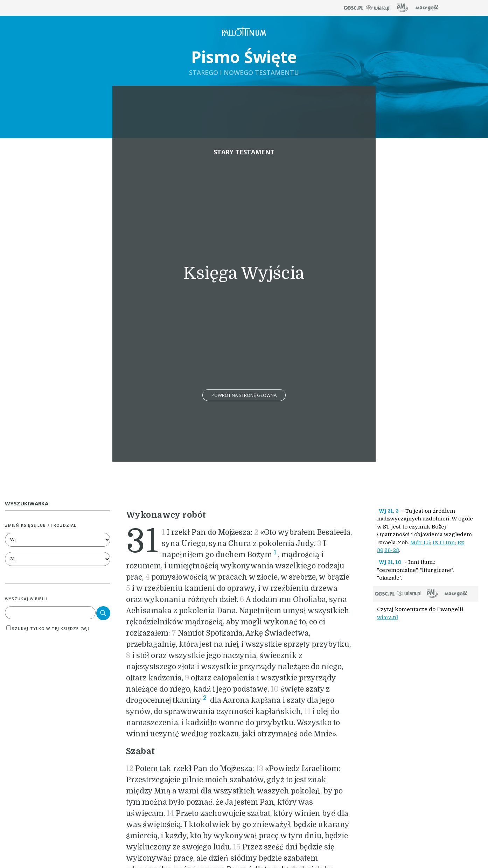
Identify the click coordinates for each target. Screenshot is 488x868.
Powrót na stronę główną (244, 395)
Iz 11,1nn (444, 542)
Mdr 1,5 (420, 542)
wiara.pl (388, 617)
